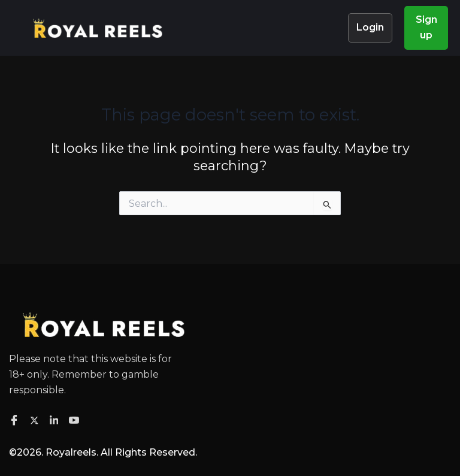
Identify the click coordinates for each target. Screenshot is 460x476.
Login (370, 27)
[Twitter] (36, 420)
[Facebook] (16, 421)
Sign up (426, 27)
